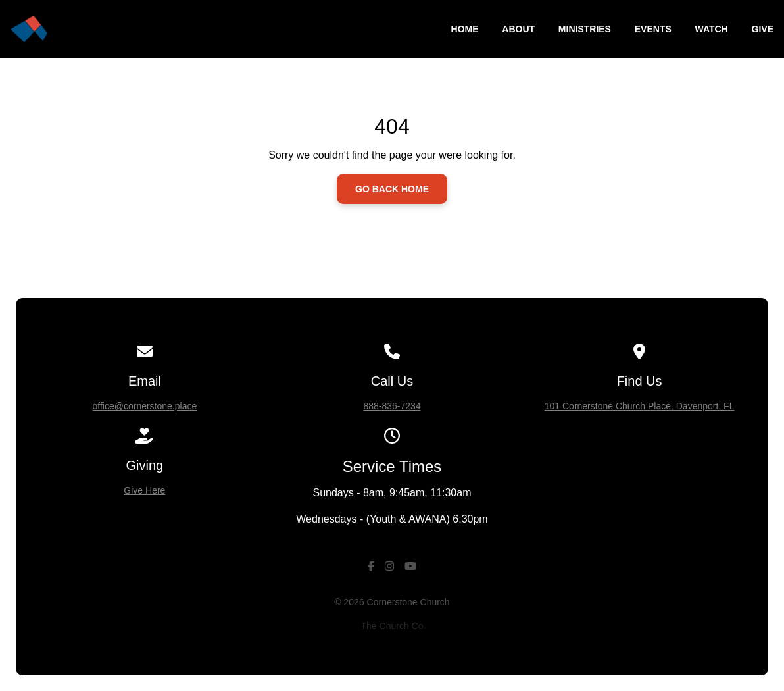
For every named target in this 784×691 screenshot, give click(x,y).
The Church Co (392, 626)
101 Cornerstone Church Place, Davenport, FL (640, 406)
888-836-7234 (392, 406)
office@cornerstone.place (145, 406)
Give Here (144, 490)
